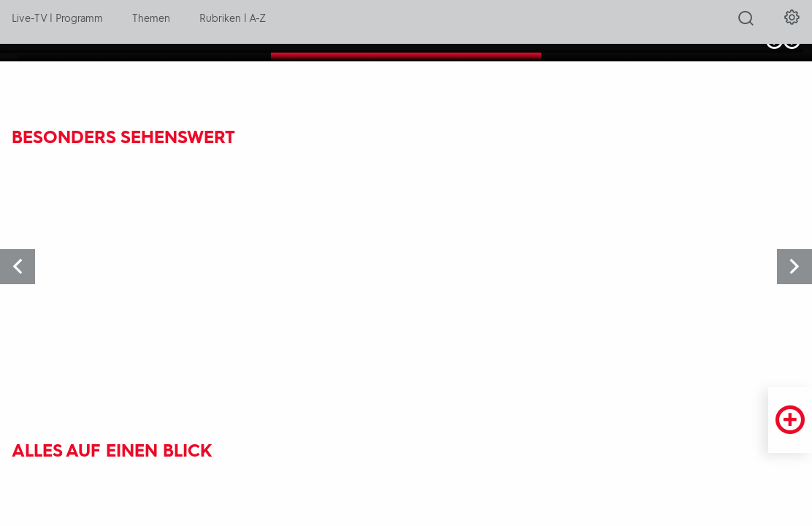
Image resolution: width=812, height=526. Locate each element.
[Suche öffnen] (746, 23)
